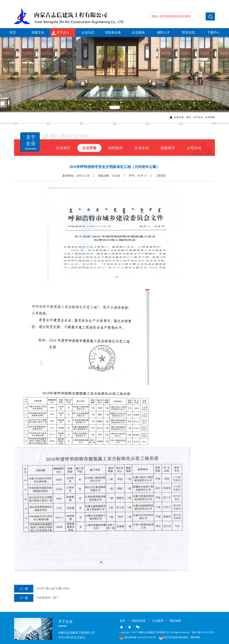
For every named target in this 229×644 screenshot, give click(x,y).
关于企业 (63, 32)
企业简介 (63, 148)
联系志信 (188, 32)
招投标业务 (113, 32)
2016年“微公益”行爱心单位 (42, 589)
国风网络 (195, 637)
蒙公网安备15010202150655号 (140, 637)
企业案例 (138, 32)
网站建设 (183, 637)
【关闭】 (161, 176)
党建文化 (38, 32)
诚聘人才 (163, 32)
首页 (13, 32)
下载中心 (214, 32)
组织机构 (116, 148)
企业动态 (88, 32)
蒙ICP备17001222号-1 (204, 632)
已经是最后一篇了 (36, 598)
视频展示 (168, 148)
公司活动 (194, 148)
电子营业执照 (168, 638)
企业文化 (142, 148)
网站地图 (175, 621)
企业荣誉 (210, 117)
